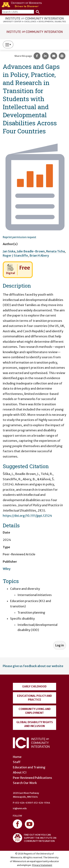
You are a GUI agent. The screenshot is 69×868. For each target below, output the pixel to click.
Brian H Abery (39, 256)
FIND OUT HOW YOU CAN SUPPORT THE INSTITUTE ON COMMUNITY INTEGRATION (35, 838)
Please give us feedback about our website (33, 666)
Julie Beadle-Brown (31, 251)
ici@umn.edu (20, 808)
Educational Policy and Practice (34, 698)
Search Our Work (25, 783)
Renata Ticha (55, 251)
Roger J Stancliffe (15, 256)
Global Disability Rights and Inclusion (35, 724)
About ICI (20, 772)
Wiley (7, 569)
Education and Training (29, 767)
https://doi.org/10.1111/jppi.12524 (27, 516)
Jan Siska (9, 251)
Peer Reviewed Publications (32, 778)
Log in (60, 645)
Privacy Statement (42, 865)
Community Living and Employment (35, 711)
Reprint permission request (20, 237)
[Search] (37, 12)
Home (17, 757)
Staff (17, 762)
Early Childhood (34, 686)
